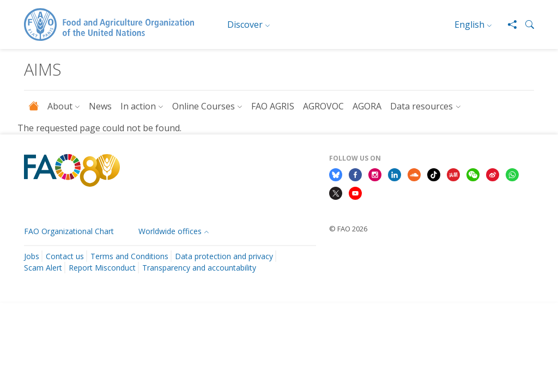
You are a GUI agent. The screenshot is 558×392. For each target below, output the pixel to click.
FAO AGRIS (273, 106)
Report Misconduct (102, 268)
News (100, 106)
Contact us (65, 256)
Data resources (421, 106)
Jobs (32, 256)
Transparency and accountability (199, 268)
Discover (245, 24)
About (60, 106)
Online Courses (204, 106)
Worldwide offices (170, 231)
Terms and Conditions (129, 256)
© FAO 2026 (348, 229)
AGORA (367, 106)
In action (138, 106)
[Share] (508, 24)
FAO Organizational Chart (69, 231)
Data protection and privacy (224, 256)
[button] (525, 24)
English (469, 24)
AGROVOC (323, 106)
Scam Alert (43, 268)
